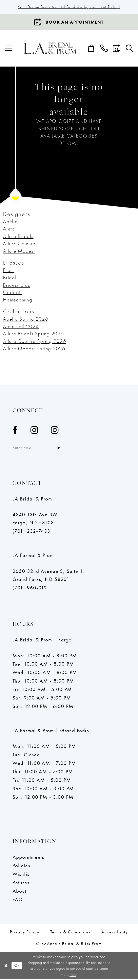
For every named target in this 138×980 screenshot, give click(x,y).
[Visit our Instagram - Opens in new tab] (34, 431)
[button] (9, 49)
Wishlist (22, 875)
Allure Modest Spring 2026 (34, 349)
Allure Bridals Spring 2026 (34, 334)
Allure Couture (19, 244)
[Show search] (129, 49)
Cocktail (12, 293)
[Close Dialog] (6, 967)
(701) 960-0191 (31, 589)
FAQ (18, 901)
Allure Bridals (18, 237)
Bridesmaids (17, 285)
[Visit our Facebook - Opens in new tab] (15, 431)
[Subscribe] (64, 449)
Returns (21, 884)
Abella (11, 222)
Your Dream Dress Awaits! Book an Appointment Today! (69, 7)
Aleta (9, 229)
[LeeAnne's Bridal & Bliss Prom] (50, 49)
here (73, 976)
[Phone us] (104, 49)
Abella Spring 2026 (26, 320)
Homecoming (18, 300)
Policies (21, 867)
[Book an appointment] (69, 23)
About (20, 892)
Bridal (10, 278)
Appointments (28, 858)
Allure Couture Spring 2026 (35, 342)
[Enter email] (39, 449)
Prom (8, 271)
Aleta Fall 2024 (21, 327)
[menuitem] (9, 49)
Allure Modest (19, 252)
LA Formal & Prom (33, 557)
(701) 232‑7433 (31, 532)
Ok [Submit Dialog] (18, 967)
